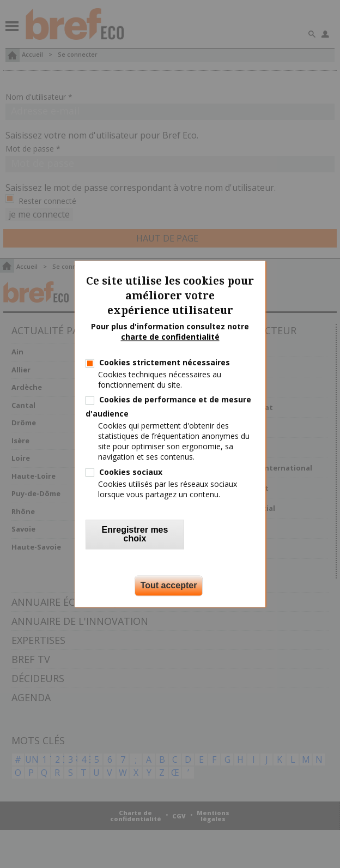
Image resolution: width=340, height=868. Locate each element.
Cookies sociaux (131, 472)
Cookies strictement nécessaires (165, 362)
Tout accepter (169, 586)
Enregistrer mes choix (135, 535)
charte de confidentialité (170, 337)
